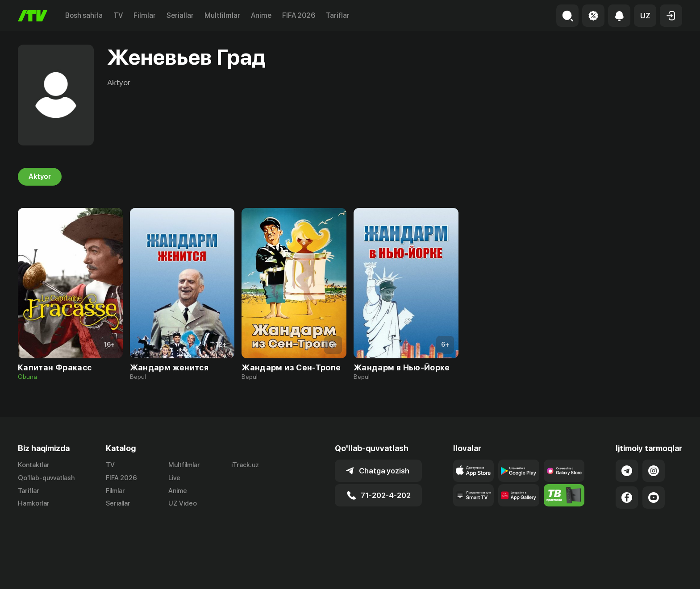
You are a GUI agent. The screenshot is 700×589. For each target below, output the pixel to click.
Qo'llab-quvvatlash (46, 478)
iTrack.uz (245, 465)
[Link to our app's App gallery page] (519, 495)
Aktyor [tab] (40, 177)
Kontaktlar (34, 465)
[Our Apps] (474, 495)
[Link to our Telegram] (627, 471)
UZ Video (183, 504)
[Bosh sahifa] (33, 16)
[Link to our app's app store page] (474, 471)
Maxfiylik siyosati (656, 572)
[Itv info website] (564, 495)
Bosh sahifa (84, 15)
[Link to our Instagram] (654, 471)
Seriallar (180, 15)
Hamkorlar (34, 504)
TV (118, 15)
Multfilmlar (222, 15)
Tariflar (338, 15)
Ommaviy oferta (596, 572)
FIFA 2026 (299, 15)
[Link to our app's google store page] (519, 471)
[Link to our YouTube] (654, 498)
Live (174, 478)
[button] (645, 16)
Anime (261, 15)
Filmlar (145, 15)
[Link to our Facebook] (627, 498)
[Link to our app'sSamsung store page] (564, 471)
